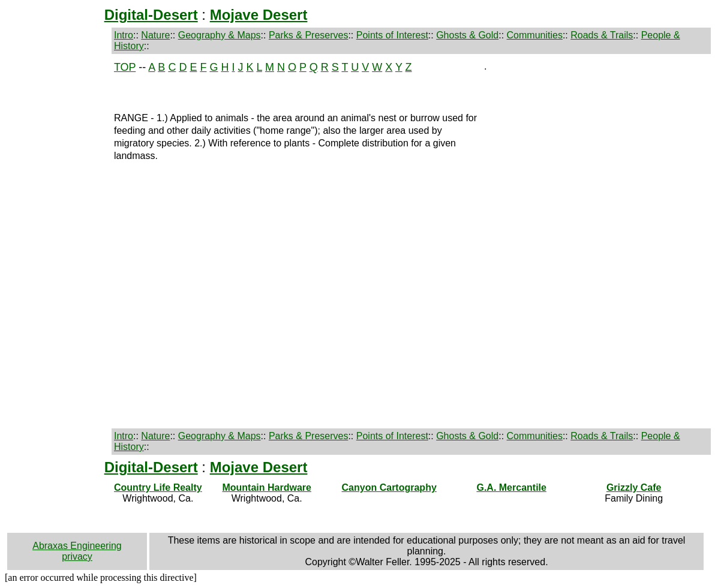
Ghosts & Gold (467, 35)
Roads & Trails (602, 35)
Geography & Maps (220, 35)
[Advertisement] (58, 241)
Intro (124, 35)
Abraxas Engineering (77, 546)
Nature (155, 35)
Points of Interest (392, 35)
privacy (77, 556)
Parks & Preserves (308, 35)
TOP (125, 67)
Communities (535, 35)
